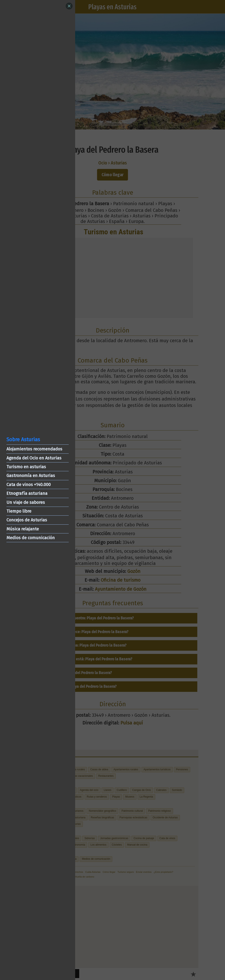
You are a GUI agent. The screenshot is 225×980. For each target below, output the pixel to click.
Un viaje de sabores (26, 502)
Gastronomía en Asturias (31, 476)
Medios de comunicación (31, 538)
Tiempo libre (19, 511)
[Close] (69, 6)
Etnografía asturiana (27, 493)
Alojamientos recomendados (34, 449)
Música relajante (23, 529)
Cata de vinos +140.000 (29, 485)
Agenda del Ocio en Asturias (34, 458)
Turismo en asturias (26, 467)
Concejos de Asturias (27, 520)
